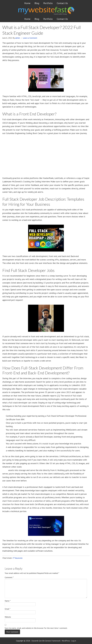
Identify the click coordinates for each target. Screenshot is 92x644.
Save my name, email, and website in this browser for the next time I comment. (36, 628)
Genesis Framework (53, 641)
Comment (9, 577)
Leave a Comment (30, 38)
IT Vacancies (17, 558)
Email (8, 609)
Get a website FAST (50, 12)
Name (8, 601)
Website (8, 617)
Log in (74, 641)
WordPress (66, 641)
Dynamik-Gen (37, 641)
